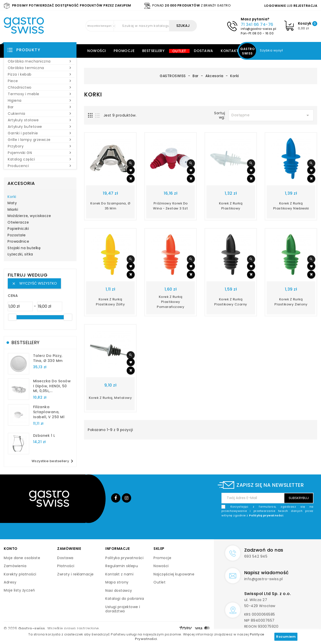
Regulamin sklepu (122, 566)
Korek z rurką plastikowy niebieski (291, 206)
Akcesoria (21, 183)
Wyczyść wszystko (34, 283)
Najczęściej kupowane (174, 574)
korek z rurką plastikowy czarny (231, 302)
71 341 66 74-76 (257, 24)
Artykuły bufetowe (40, 127)
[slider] (12, 317)
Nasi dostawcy (119, 591)
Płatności (66, 566)
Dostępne (271, 115)
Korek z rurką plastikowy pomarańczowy (171, 302)
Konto (11, 549)
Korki (12, 197)
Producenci (40, 166)
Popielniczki (18, 229)
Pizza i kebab (40, 74)
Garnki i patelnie (40, 133)
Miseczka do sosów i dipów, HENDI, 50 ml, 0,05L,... (52, 386)
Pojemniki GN (40, 153)
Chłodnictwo (40, 87)
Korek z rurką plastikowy (231, 206)
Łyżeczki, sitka (20, 254)
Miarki (13, 210)
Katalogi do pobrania (125, 599)
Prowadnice (18, 242)
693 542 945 (256, 556)
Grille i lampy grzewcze (40, 140)
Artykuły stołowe (40, 120)
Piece (40, 81)
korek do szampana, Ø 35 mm (110, 206)
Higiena (40, 100)
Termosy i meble (40, 94)
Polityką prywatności (266, 515)
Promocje (124, 51)
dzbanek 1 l (44, 436)
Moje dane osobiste (22, 558)
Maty (12, 203)
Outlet (179, 51)
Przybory (40, 146)
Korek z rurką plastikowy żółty (110, 302)
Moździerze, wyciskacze (29, 216)
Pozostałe (17, 235)
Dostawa (204, 51)
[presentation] (275, 529)
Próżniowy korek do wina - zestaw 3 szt (171, 206)
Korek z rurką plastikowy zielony (291, 302)
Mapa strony (117, 582)
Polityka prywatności (124, 558)
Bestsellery (153, 51)
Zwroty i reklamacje (75, 574)
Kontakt (230, 51)
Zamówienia (15, 566)
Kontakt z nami (119, 574)
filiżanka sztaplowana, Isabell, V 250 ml (49, 412)
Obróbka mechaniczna (40, 61)
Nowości (97, 51)
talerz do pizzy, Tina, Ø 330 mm (48, 358)
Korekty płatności (20, 574)
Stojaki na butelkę (24, 248)
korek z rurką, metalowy (110, 398)
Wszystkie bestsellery (53, 461)
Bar (40, 107)
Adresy (10, 582)
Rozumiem (286, 637)
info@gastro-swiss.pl (258, 29)
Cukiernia (40, 114)
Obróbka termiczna (40, 68)
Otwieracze (18, 223)
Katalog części (40, 159)
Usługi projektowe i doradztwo (123, 609)
